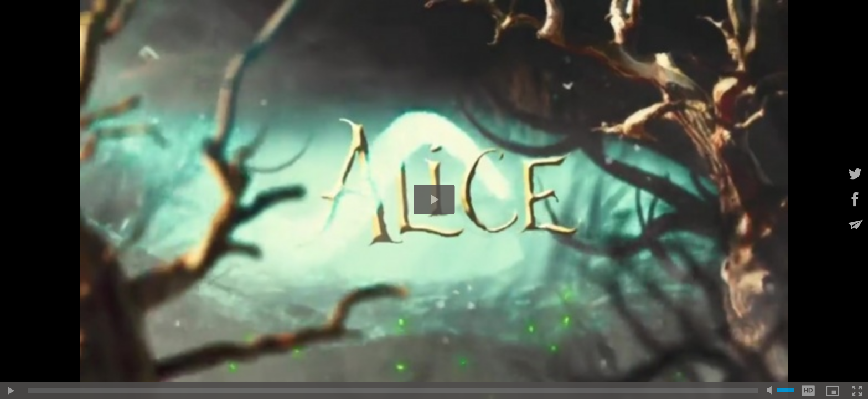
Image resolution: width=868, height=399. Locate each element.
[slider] (393, 391)
